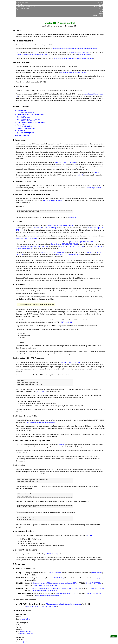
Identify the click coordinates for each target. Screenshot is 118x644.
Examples (24, 124)
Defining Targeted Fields (28, 121)
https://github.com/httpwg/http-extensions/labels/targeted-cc (74, 58)
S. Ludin (101, 2)
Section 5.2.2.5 (90, 252)
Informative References (28, 134)
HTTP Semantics (55, 573)
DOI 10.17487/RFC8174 (96, 588)
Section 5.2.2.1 (45, 252)
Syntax (23, 116)
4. (16, 126)
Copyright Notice (21, 86)
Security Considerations (26, 128)
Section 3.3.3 (55, 244)
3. (16, 122)
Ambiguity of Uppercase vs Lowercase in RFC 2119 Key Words (53, 588)
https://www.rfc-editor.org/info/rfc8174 (45, 590)
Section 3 (80, 175)
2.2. (18, 118)
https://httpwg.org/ (84, 55)
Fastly (101, 9)
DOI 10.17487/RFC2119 (94, 583)
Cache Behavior (25, 118)
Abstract (17, 30)
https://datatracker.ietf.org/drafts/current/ (73, 72)
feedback (113, 636)
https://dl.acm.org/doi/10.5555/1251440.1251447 (41, 606)
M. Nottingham (99, 7)
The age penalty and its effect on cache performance (64, 604)
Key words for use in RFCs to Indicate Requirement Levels (53, 583)
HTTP (18, 573)
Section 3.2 (51, 226)
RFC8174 (19, 588)
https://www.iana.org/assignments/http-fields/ (42, 422)
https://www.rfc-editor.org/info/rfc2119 (46, 585)
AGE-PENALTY (22, 604)
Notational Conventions (28, 113)
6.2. (18, 134)
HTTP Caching (59, 578)
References (22, 131)
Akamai (101, 4)
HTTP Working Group (22, 2)
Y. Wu (101, 11)
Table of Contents (21, 106)
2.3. (18, 119)
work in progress (97, 573)
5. (16, 128)
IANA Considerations (25, 126)
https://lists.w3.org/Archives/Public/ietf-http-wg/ (32, 55)
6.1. (18, 132)
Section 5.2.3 (92, 228)
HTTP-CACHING (22, 578)
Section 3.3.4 (25, 246)
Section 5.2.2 (37, 228)
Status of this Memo (22, 62)
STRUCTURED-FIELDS (24, 593)
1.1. (18, 113)
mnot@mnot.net (26, 632)
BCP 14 (76, 583)
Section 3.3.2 (99, 246)
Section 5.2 (59, 162)
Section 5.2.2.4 (61, 254)
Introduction (22, 111)
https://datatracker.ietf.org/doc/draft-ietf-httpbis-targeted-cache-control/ (75, 49)
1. (16, 111)
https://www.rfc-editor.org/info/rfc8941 (48, 596)
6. (16, 131)
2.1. (18, 116)
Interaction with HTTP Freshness (30, 119)
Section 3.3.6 (74, 242)
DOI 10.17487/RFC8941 (94, 593)
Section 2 (97, 173)
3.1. (18, 124)
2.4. (18, 121)
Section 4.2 (64, 362)
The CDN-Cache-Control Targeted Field (31, 122)
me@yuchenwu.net (27, 642)
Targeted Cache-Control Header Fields (31, 114)
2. (16, 114)
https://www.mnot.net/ (26, 634)
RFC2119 (19, 583)
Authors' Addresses (22, 136)
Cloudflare (100, 13)
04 (75, 26)
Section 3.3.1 (61, 246)
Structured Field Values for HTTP (67, 593)
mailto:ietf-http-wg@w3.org (79, 52)
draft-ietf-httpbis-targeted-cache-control (58, 26)
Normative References (27, 132)
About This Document (23, 41)
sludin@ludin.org (26, 619)
